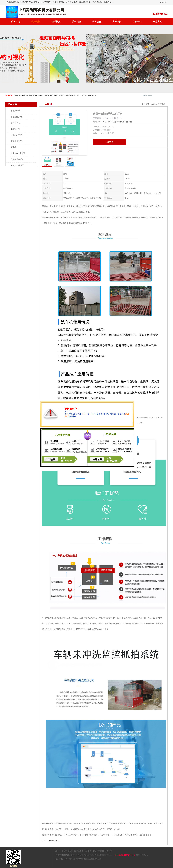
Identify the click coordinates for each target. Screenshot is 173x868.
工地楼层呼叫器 (17, 165)
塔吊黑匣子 (15, 111)
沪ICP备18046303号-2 (103, 855)
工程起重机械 (116, 122)
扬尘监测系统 (16, 117)
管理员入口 (88, 859)
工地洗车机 (15, 129)
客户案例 (117, 22)
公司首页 (16, 22)
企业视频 (56, 22)
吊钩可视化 (15, 123)
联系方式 (157, 22)
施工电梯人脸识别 (18, 153)
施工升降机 (127, 122)
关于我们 (76, 22)
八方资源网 (70, 859)
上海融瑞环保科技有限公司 (124, 855)
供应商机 (36, 22)
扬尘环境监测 (16, 135)
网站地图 (97, 859)
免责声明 (79, 859)
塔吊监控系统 (16, 141)
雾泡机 (14, 147)
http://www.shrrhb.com (51, 841)
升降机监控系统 (17, 159)
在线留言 (109, 142)
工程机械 (106, 122)
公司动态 (97, 22)
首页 (153, 104)
